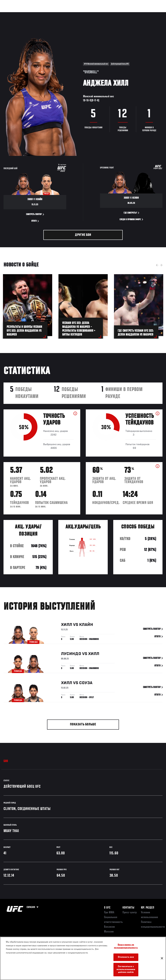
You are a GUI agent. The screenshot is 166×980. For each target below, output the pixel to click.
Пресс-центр (130, 913)
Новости (58, 14)
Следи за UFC (126, 14)
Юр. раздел (148, 908)
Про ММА (109, 913)
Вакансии (109, 927)
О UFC (107, 908)
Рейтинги (27, 14)
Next (161, 265)
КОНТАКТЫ (128, 908)
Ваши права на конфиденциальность (126, 946)
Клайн (86, 626)
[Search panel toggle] (154, 14)
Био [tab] (6, 761)
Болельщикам (105, 14)
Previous (157, 265)
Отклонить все (126, 957)
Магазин (144, 14)
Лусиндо (71, 655)
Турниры (11, 14)
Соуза (86, 684)
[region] (83, 958)
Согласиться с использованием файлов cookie (126, 969)
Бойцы (43, 14)
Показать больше (83, 725)
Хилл (67, 626)
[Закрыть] (162, 958)
